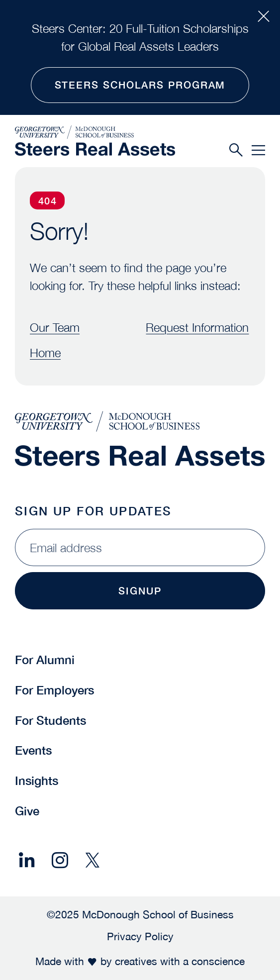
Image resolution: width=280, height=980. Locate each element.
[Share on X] (93, 861)
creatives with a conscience (180, 961)
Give (27, 811)
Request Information (198, 327)
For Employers (54, 690)
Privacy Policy (140, 936)
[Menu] (258, 150)
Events (33, 750)
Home (45, 353)
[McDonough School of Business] (95, 132)
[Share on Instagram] (60, 861)
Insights (37, 781)
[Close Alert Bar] (264, 16)
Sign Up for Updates (93, 511)
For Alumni (45, 660)
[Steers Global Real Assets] (95, 149)
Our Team (55, 327)
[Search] (236, 150)
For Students (50, 720)
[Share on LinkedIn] (27, 861)
